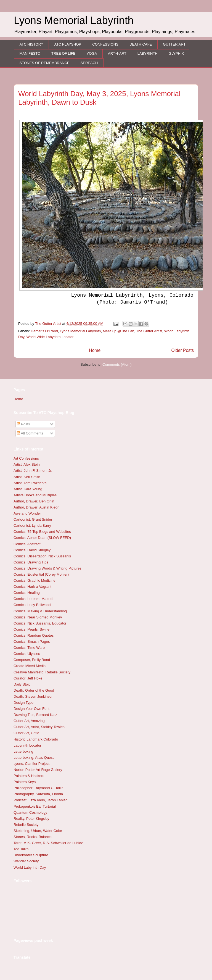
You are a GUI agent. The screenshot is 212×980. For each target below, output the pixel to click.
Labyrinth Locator (27, 745)
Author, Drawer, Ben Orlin (34, 501)
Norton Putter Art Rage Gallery (38, 770)
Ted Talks (21, 849)
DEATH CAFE (141, 44)
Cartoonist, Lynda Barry (32, 525)
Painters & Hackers (29, 776)
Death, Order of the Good (34, 690)
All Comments (30, 433)
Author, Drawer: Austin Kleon (36, 507)
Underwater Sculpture (31, 855)
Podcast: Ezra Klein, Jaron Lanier (40, 800)
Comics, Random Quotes (34, 635)
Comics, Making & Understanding (40, 611)
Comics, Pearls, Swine (31, 629)
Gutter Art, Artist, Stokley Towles (39, 727)
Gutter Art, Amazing (29, 721)
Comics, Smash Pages (32, 642)
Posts (23, 424)
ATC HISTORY (31, 44)
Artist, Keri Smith (27, 477)
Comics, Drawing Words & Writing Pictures (47, 568)
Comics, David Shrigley (32, 550)
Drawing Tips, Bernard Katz (35, 715)
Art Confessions (26, 458)
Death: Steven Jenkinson (34, 696)
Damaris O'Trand (44, 331)
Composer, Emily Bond (32, 660)
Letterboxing (23, 751)
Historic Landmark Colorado (36, 739)
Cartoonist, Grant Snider (33, 519)
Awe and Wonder (27, 513)
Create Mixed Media (30, 666)
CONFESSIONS (105, 44)
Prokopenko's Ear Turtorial (35, 806)
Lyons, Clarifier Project (31, 764)
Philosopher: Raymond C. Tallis (38, 788)
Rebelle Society (26, 825)
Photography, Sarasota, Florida (38, 794)
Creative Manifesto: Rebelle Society (42, 672)
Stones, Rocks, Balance (33, 837)
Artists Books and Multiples (35, 495)
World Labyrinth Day (30, 867)
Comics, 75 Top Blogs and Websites (42, 532)
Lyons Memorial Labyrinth (80, 331)
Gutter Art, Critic (26, 733)
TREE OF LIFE (63, 53)
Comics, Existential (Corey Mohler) (41, 574)
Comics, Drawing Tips (31, 562)
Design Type (23, 703)
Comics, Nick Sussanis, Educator (40, 623)
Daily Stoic (22, 684)
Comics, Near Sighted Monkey (38, 617)
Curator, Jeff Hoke (28, 678)
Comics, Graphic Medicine (35, 580)
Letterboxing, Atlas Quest (34, 758)
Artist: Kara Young (28, 489)
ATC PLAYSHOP (68, 44)
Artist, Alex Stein (27, 464)
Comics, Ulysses (27, 654)
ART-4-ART (117, 53)
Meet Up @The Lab (118, 331)
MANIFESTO (30, 53)
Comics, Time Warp (29, 648)
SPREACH (89, 63)
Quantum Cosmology (30, 812)
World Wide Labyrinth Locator (50, 337)
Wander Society (26, 861)
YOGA (92, 53)
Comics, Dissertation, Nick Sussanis (42, 556)
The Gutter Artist (149, 331)
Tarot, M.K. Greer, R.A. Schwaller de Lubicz (48, 843)
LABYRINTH (148, 53)
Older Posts (183, 350)
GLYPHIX (176, 53)
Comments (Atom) (117, 364)
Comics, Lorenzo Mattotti (33, 599)
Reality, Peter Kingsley (31, 819)
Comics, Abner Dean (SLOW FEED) (42, 538)
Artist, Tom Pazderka (30, 483)
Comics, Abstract (27, 544)
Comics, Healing (27, 593)
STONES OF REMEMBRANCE (45, 63)
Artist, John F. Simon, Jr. (33, 471)
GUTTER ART (174, 44)
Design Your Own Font (31, 709)
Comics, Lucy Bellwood (32, 605)
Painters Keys (25, 782)
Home (95, 350)
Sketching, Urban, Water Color (38, 831)
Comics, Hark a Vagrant (32, 587)
